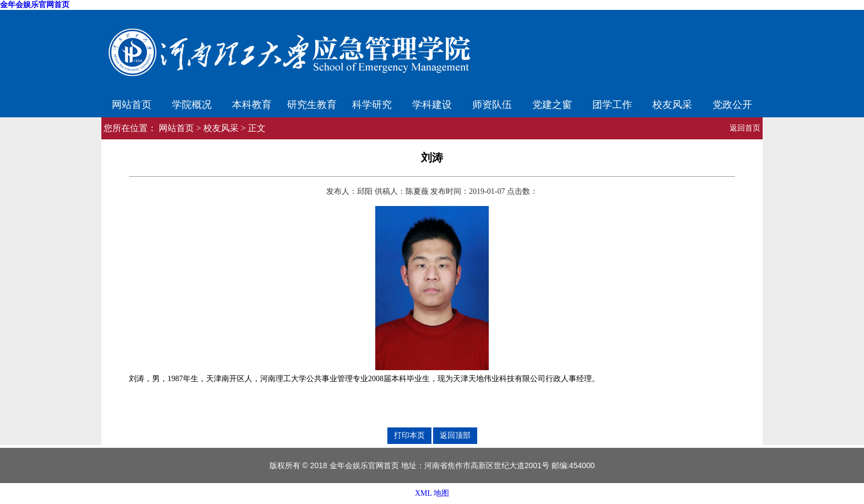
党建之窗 (552, 105)
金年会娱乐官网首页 (35, 5)
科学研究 (372, 105)
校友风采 (672, 105)
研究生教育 (312, 105)
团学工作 (612, 105)
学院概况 (192, 105)
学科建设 (432, 105)
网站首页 (132, 105)
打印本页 (409, 435)
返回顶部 (455, 435)
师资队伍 (492, 105)
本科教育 (252, 105)
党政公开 (732, 105)
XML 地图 (432, 493)
